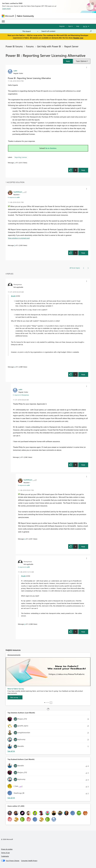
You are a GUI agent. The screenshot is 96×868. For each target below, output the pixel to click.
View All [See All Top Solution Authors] (11, 751)
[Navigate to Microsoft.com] (8, 16)
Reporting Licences (21, 157)
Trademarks (5, 856)
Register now (78, 38)
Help (78, 26)
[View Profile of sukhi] (15, 71)
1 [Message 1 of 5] (15, 163)
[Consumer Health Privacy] (29, 861)
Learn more (6, 9)
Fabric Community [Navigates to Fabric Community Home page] (25, 16)
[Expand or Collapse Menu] (3, 21)
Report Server (71, 46)
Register (62, 26)
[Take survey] (15, 697)
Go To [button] (85, 26)
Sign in (70, 26)
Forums (30, 46)
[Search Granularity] (30, 31)
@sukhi (13, 296)
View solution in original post (19, 238)
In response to (14, 197)
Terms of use (5, 853)
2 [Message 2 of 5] (15, 367)
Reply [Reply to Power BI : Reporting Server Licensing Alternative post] (83, 170)
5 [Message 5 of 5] (15, 245)
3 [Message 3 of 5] (20, 457)
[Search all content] (67, 31)
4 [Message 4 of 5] (25, 624)
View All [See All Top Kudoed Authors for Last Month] (11, 798)
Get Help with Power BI (49, 46)
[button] (68, 61)
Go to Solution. (51, 148)
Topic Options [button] (81, 61)
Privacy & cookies (7, 849)
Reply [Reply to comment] (83, 253)
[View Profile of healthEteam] (18, 192)
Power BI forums (14, 46)
